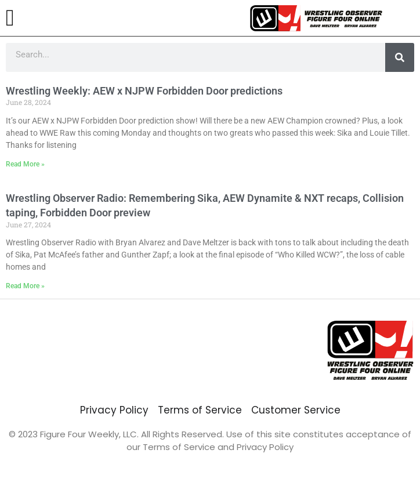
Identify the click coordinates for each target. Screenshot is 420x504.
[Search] (400, 57)
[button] (10, 18)
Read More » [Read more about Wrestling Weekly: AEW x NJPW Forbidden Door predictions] (25, 164)
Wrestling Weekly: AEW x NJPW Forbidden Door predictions (144, 91)
